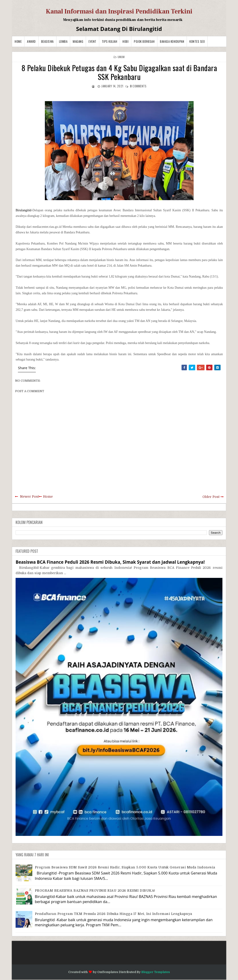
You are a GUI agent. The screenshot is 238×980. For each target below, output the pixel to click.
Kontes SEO (197, 41)
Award (31, 41)
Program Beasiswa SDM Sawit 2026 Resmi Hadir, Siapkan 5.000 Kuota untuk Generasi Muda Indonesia (125, 867)
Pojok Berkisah (144, 41)
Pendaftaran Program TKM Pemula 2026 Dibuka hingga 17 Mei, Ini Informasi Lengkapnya (114, 914)
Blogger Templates (156, 972)
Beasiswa (47, 41)
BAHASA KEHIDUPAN (172, 41)
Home (18, 41)
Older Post (211, 497)
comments (138, 86)
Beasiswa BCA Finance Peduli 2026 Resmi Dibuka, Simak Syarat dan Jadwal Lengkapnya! (110, 562)
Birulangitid (23, 210)
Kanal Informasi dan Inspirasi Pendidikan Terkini (119, 11)
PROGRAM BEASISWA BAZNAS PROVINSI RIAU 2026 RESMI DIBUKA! (95, 891)
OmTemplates (108, 972)
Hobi (126, 41)
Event (93, 41)
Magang (78, 41)
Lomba (63, 41)
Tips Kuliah (110, 41)
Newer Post (29, 497)
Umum (121, 57)
